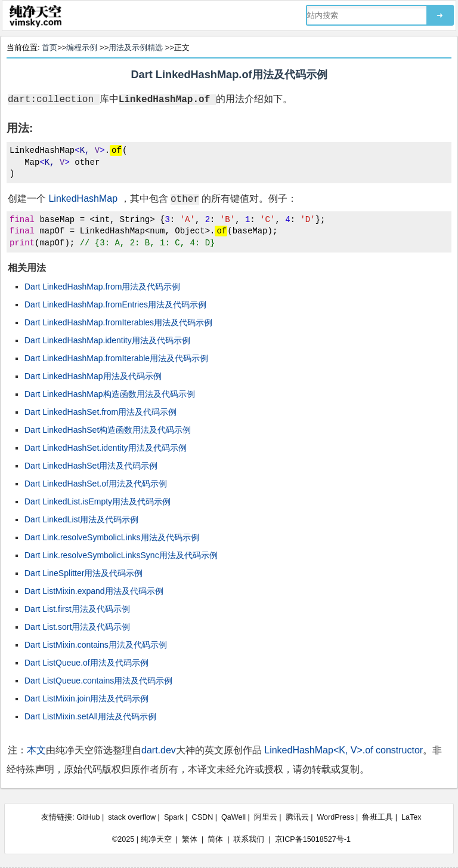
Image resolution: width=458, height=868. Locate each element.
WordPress (335, 817)
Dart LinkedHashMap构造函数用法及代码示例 (110, 394)
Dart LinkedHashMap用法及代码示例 (93, 376)
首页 (49, 47)
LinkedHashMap (83, 198)
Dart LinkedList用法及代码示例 (81, 519)
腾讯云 (297, 817)
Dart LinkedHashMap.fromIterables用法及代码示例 (118, 322)
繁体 (190, 839)
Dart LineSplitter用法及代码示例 (83, 573)
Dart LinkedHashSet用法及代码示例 (91, 466)
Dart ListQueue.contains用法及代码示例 (98, 681)
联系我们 (249, 839)
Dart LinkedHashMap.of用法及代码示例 (229, 75)
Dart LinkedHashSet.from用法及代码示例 (100, 412)
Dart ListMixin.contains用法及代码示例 (96, 645)
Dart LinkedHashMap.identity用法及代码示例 (107, 340)
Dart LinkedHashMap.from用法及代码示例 (102, 287)
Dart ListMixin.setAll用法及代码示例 (90, 716)
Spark (174, 817)
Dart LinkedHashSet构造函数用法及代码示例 (108, 430)
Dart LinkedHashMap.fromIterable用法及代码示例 (116, 358)
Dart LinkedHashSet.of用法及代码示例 (96, 484)
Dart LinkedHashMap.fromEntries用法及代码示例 (115, 304)
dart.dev (159, 750)
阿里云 (266, 817)
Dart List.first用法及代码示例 (77, 609)
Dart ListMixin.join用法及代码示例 (86, 698)
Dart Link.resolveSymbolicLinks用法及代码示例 (112, 537)
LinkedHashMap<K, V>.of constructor (343, 750)
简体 (215, 839)
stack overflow (132, 817)
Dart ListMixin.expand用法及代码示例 (94, 591)
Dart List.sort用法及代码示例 (77, 627)
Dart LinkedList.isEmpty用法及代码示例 (98, 501)
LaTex (411, 817)
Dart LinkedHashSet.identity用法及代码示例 (106, 448)
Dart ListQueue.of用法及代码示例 (86, 663)
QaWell (233, 817)
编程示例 (82, 47)
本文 (36, 750)
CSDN (203, 817)
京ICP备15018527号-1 (313, 839)
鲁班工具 (377, 817)
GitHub (88, 817)
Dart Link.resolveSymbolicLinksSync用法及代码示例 (121, 555)
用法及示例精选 (136, 47)
